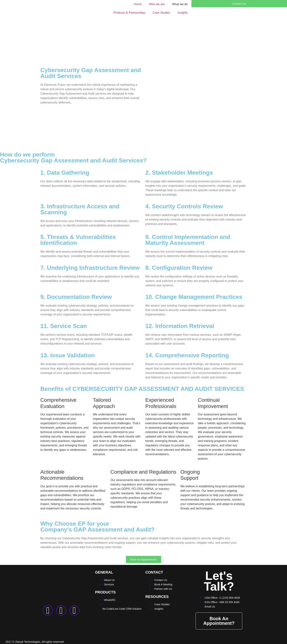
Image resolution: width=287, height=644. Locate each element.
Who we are (157, 4)
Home (138, 4)
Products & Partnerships (129, 13)
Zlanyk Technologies (28, 642)
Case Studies (161, 13)
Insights (183, 13)
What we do (180, 4)
